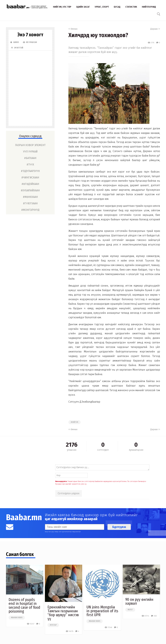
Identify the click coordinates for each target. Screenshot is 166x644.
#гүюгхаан (30, 203)
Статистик (131, 7)
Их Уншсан (30, 42)
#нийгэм (74, 422)
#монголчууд (30, 210)
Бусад (117, 7)
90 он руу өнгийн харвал (139, 601)
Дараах (155, 29)
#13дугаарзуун (30, 171)
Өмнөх (73, 29)
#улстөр (53, 625)
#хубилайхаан (30, 190)
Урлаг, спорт (102, 7)
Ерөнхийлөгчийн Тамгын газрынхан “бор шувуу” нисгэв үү (63, 613)
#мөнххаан (30, 197)
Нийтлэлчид (149, 7)
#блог (130, 610)
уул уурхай (30, 152)
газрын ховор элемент (30, 145)
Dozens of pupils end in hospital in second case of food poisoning (24, 605)
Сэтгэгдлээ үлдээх (69, 493)
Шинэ (14, 42)
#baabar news (17, 618)
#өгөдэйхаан (30, 184)
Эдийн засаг (83, 7)
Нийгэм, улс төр (62, 7)
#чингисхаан (30, 178)
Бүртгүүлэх (119, 527)
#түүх (30, 165)
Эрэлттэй (17, 48)
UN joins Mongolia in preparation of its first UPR (102, 611)
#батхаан (30, 158)
